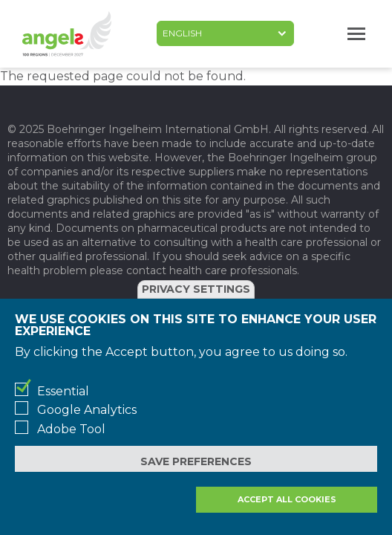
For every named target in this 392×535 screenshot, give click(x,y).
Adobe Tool (71, 429)
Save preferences (196, 461)
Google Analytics (87, 410)
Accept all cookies (287, 499)
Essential (63, 391)
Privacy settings (196, 289)
